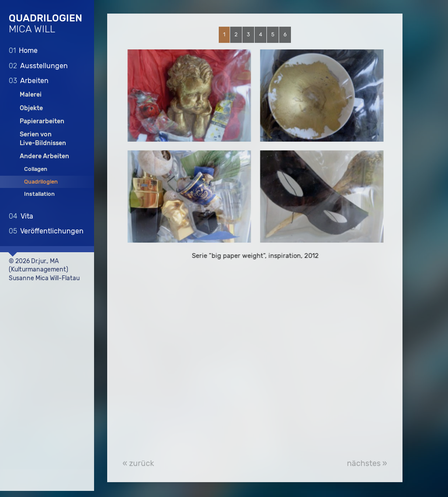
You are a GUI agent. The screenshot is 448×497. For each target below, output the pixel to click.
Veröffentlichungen (46, 231)
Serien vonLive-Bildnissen (43, 138)
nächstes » (367, 464)
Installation (39, 193)
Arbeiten (29, 80)
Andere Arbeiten (44, 156)
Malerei (31, 95)
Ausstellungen (38, 65)
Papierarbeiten (42, 121)
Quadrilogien (41, 181)
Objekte (31, 108)
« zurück (138, 464)
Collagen (36, 169)
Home (23, 50)
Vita (21, 216)
